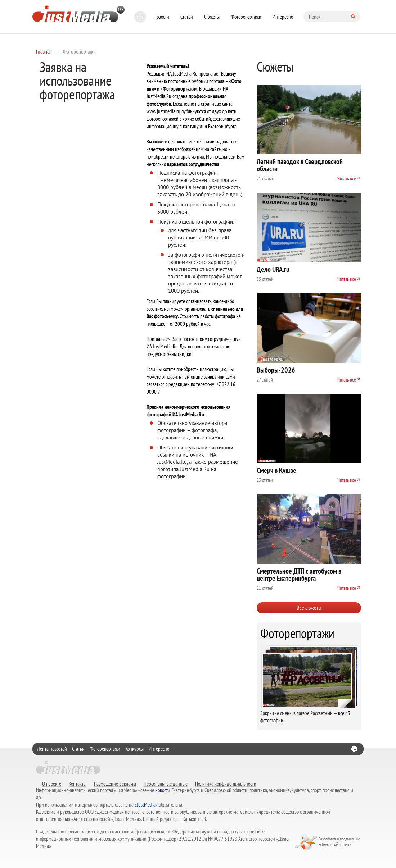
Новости (161, 17)
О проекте (52, 784)
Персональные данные (166, 784)
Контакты (78, 784)
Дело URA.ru (273, 269)
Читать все (347, 178)
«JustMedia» (146, 805)
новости (163, 790)
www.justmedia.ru (163, 111)
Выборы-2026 (276, 370)
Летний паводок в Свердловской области (300, 165)
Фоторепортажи (246, 17)
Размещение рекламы (115, 784)
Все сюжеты (309, 608)
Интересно (283, 17)
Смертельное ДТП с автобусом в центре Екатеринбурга (299, 575)
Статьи (187, 17)
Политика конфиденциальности (226, 784)
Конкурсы (134, 749)
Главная (44, 51)
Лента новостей (52, 749)
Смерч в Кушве (276, 470)
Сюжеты (212, 17)
